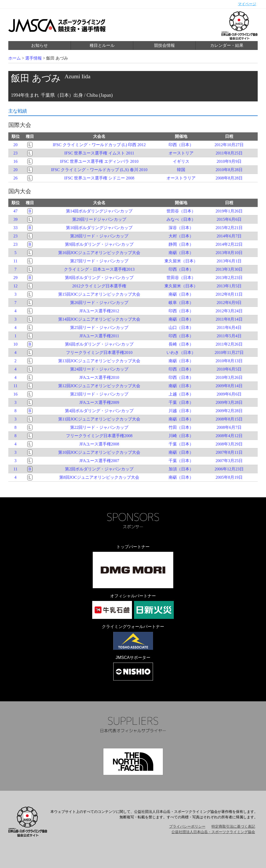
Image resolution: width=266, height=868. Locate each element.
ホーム (15, 58)
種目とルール (102, 45)
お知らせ (39, 45)
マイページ (247, 4)
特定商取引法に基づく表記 (233, 827)
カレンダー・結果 (227, 45)
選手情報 (34, 58)
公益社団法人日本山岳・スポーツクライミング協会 (213, 832)
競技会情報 (164, 45)
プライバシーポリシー (187, 827)
